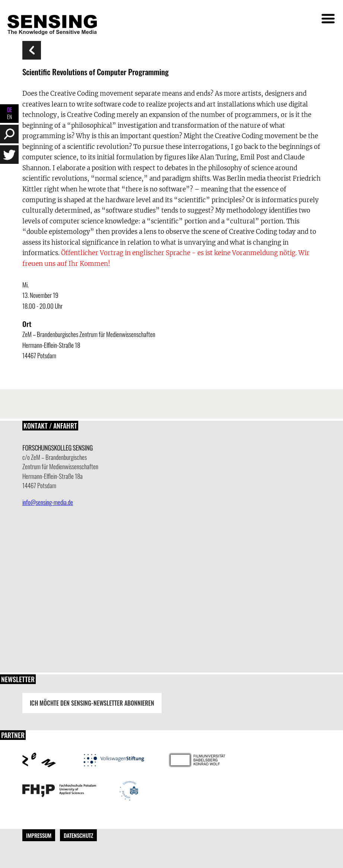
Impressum (39, 835)
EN (9, 117)
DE (9, 110)
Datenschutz (78, 835)
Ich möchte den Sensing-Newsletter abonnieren (92, 703)
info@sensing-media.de (48, 502)
